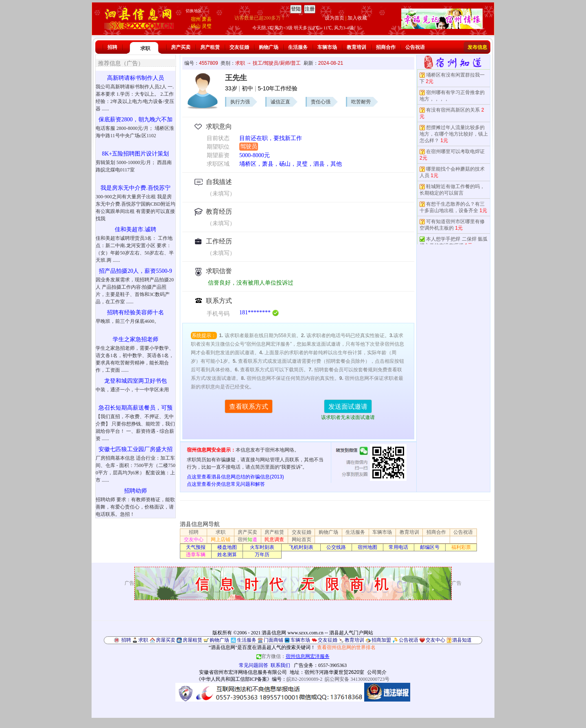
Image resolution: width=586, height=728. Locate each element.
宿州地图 (367, 547)
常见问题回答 (254, 665)
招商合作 (386, 47)
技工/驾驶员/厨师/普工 (277, 63)
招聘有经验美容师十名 (136, 312)
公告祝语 (415, 47)
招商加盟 (381, 640)
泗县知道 (462, 640)
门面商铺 (273, 640)
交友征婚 (239, 47)
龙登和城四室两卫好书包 (136, 381)
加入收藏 (357, 18)
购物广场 (269, 47)
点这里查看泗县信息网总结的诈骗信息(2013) (235, 477)
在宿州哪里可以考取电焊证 (455, 151)
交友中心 (194, 539)
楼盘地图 (227, 547)
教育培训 (356, 47)
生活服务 (298, 47)
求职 (145, 48)
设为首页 (335, 18)
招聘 (112, 47)
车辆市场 (327, 47)
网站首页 (302, 539)
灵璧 (207, 26)
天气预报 (196, 547)
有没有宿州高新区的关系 (453, 110)
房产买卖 (181, 47)
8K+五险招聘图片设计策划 (135, 154)
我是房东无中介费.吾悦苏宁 (136, 188)
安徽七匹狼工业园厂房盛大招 (136, 449)
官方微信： (293, 656)
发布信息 (477, 47)
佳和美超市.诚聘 (136, 229)
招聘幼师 (136, 491)
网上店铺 (221, 539)
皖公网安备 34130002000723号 (357, 679)
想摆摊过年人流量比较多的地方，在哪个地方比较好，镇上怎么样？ (454, 134)
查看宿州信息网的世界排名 (346, 647)
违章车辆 (196, 555)
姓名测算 (227, 555)
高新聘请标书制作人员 (136, 78)
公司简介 (377, 672)
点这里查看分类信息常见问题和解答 (226, 484)
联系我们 (280, 665)
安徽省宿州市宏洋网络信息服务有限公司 (243, 672)
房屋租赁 (192, 640)
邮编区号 (430, 547)
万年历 (262, 555)
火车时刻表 (262, 547)
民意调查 (274, 539)
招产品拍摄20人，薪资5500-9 (136, 271)
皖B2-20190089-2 (304, 679)
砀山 (196, 26)
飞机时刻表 (301, 547)
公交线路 (336, 547)
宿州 (196, 19)
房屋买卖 (166, 640)
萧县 (207, 19)
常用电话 (398, 547)
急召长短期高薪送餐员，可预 (136, 408)
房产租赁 (210, 47)
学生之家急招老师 (136, 339)
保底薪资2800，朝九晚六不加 (136, 120)
